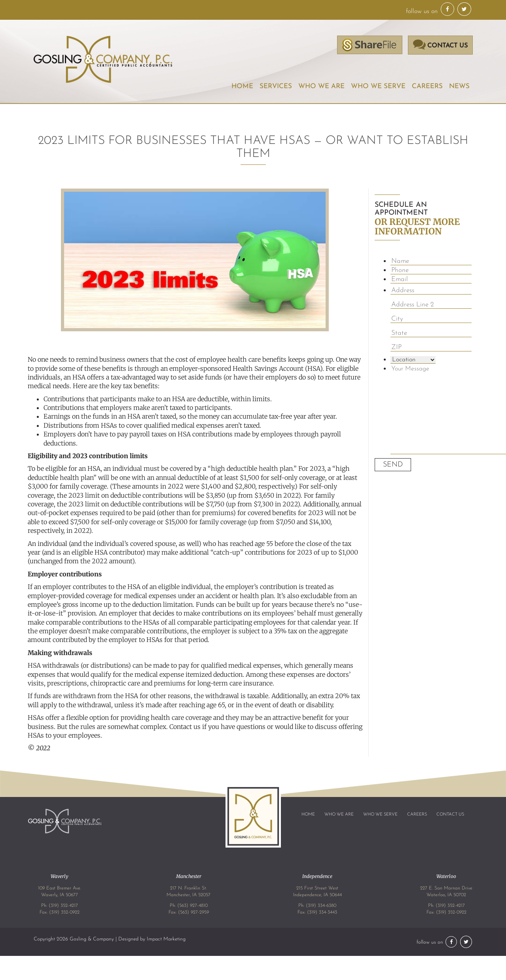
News (459, 86)
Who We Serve (378, 86)
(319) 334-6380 (321, 906)
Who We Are (322, 86)
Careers (427, 86)
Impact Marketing (166, 939)
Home (243, 86)
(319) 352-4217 (63, 906)
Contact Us (450, 815)
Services (277, 86)
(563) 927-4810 (192, 906)
